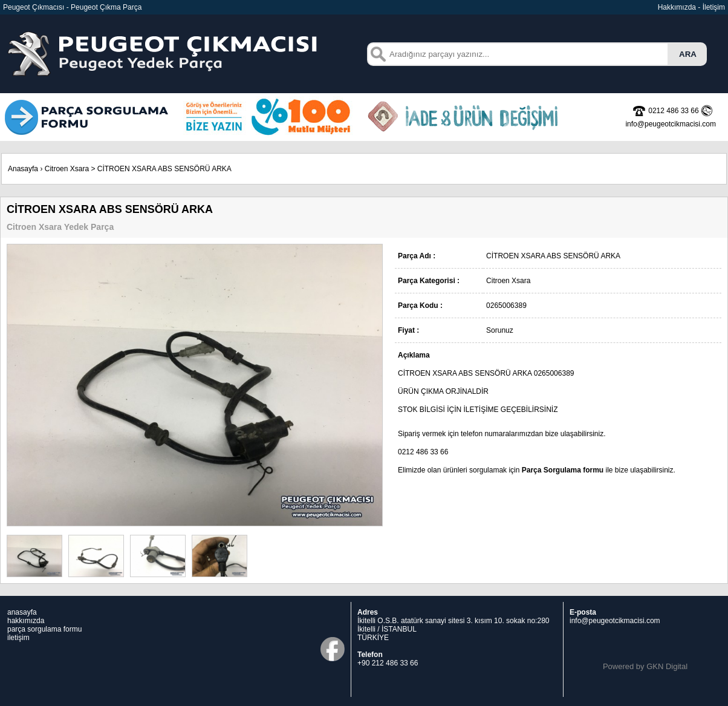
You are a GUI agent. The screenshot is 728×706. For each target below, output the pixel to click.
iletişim (18, 638)
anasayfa (22, 612)
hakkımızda (26, 621)
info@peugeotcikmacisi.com (615, 621)
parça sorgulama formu (44, 629)
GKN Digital (667, 666)
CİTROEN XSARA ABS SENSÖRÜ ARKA (164, 169)
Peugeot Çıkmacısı (34, 7)
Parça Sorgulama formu (563, 470)
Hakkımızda (677, 7)
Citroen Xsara (67, 169)
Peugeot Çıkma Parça (106, 7)
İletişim (714, 7)
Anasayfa (23, 169)
